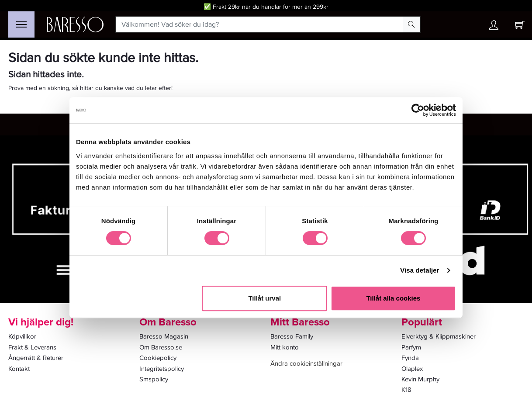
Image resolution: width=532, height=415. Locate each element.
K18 (406, 390)
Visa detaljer (420, 270)
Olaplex (412, 369)
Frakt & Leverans (32, 347)
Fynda (410, 358)
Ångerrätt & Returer (36, 358)
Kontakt (19, 369)
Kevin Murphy (420, 379)
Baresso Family (292, 336)
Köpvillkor (22, 336)
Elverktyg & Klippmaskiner (439, 336)
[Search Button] (411, 24)
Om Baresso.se (161, 347)
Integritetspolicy (162, 369)
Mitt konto (285, 347)
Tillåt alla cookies (393, 298)
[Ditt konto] (494, 27)
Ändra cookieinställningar (306, 363)
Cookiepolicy (158, 358)
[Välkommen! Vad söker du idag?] (260, 24)
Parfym (411, 347)
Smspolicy (154, 379)
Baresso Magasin (164, 336)
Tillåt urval (264, 298)
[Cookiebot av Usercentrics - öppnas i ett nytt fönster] (418, 110)
